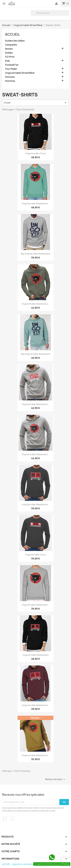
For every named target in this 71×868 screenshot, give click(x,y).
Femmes (10, 77)
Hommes (10, 81)
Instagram (13, 819)
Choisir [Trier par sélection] (35, 103)
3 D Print (10, 57)
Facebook (5, 819)
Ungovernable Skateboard (35, 655)
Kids (7, 61)
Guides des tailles (15, 41)
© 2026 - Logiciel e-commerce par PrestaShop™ (27, 864)
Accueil (12, 34)
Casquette (11, 45)
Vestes (9, 49)
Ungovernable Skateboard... (35, 203)
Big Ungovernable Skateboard (35, 254)
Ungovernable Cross (35, 153)
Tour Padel (11, 69)
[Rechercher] (50, 13)
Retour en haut (56, 779)
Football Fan (12, 65)
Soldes (9, 53)
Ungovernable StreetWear (20, 73)
